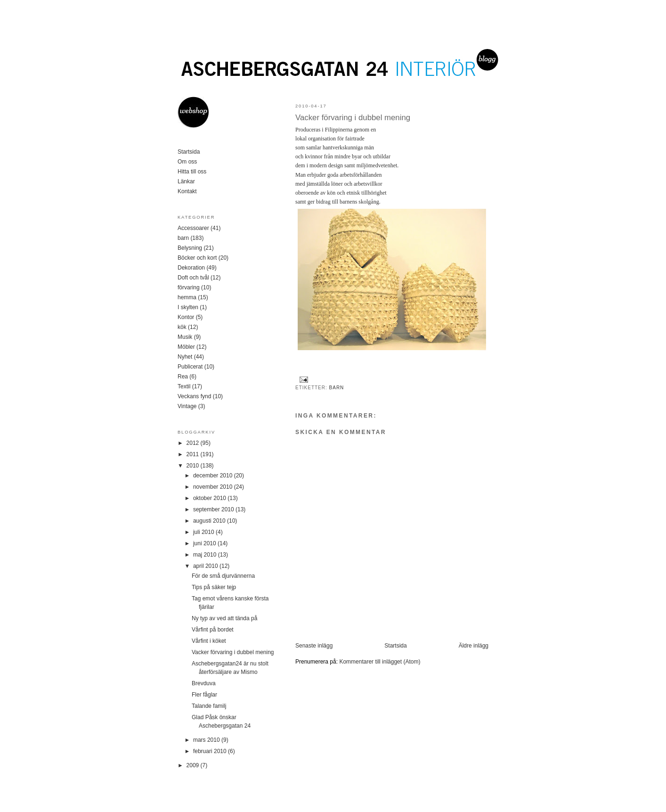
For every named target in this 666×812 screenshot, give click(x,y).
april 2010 (206, 566)
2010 (194, 466)
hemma (187, 297)
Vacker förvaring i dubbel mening (353, 118)
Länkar (186, 181)
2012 (194, 443)
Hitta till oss (192, 172)
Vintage (187, 406)
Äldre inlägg (474, 646)
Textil (184, 386)
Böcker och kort (197, 258)
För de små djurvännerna (223, 576)
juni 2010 (205, 543)
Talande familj (209, 706)
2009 (194, 765)
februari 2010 (211, 751)
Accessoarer (193, 228)
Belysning (190, 248)
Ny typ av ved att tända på (224, 618)
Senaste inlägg (314, 646)
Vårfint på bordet (213, 630)
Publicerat (190, 367)
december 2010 (214, 476)
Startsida (395, 646)
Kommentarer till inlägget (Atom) (380, 662)
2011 (194, 454)
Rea (183, 377)
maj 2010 (206, 555)
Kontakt (187, 191)
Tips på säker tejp (214, 587)
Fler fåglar (204, 695)
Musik (185, 337)
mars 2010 (207, 740)
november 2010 (214, 487)
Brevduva (204, 683)
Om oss (187, 162)
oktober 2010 (210, 498)
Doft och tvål (193, 278)
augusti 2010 (210, 521)
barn (337, 388)
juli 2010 (204, 532)
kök (182, 327)
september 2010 (214, 509)
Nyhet (185, 357)
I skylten (188, 307)
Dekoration (191, 268)
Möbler (186, 347)
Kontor (186, 317)
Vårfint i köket (209, 641)
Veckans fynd (194, 396)
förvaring (189, 287)
